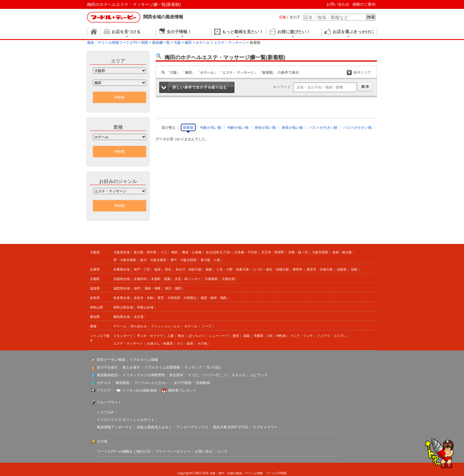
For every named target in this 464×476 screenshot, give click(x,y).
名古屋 (139, 317)
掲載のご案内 (364, 4)
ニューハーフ (219, 336)
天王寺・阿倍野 (273, 252)
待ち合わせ (139, 326)
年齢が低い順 (238, 127)
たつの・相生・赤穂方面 (271, 269)
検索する (365, 87)
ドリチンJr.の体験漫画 (140, 390)
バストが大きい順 (323, 127)
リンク (222, 451)
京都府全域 (121, 279)
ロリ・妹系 (185, 343)
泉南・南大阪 (342, 252)
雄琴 (137, 288)
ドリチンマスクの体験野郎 (144, 375)
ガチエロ (104, 383)
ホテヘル (191, 326)
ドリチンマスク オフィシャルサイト (126, 420)
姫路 (209, 269)
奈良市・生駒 (144, 298)
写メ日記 (214, 367)
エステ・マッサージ (128, 343)
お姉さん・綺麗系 (160, 343)
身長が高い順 (265, 127)
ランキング (193, 367)
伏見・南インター (188, 279)
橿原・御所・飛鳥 (214, 298)
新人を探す (131, 367)
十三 (164, 252)
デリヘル (120, 326)
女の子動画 (183, 383)
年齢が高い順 (211, 127)
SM (270, 336)
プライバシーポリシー (173, 451)
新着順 (188, 127)
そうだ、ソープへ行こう (207, 375)
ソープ (206, 326)
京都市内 (140, 279)
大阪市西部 (320, 252)
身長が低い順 (292, 127)
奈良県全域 (121, 298)
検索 (371, 17)
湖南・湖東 (153, 288)
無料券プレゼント (182, 390)
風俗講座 (123, 383)
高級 (246, 336)
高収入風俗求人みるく (154, 427)
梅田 (175, 252)
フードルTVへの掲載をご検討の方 (124, 451)
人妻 (170, 336)
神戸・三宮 (142, 269)
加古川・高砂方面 (188, 269)
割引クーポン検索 (111, 360)
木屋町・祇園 (161, 279)
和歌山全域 (145, 307)
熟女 (181, 336)
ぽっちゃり (197, 336)
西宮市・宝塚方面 (320, 269)
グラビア (104, 390)
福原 (157, 269)
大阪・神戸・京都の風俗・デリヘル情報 (236, 473)
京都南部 (211, 279)
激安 (236, 336)
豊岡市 (298, 269)
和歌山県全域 (123, 307)
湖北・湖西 (173, 288)
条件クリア (362, 72)
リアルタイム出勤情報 (162, 367)
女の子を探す (107, 367)
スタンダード (123, 336)
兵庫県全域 (121, 269)
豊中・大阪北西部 (183, 260)
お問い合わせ (338, 4)
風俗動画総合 (107, 375)
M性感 (281, 336)
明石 (168, 269)
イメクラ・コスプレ (332, 336)
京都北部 (228, 279)
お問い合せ (204, 451)
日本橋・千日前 (246, 252)
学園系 (258, 336)
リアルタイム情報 (144, 360)
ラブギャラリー (265, 427)
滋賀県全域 (121, 288)
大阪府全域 (121, 252)
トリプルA (105, 412)
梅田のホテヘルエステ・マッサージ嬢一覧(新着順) (134, 4)
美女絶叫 (176, 375)
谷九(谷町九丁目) (218, 252)
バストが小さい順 (357, 127)
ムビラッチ (259, 375)
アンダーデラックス (192, 427)
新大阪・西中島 (145, 252)
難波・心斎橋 (192, 252)
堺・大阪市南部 (125, 260)
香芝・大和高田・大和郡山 (177, 298)
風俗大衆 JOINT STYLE (231, 427)
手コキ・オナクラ (150, 336)
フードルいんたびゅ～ (152, 383)
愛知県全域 (121, 317)
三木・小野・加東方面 (233, 269)
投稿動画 (203, 383)
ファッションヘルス (166, 326)
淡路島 (342, 269)
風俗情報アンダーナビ (115, 427)
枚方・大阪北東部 (153, 260)
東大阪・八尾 (210, 260)
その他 (202, 343)
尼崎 (354, 269)
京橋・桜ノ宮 (298, 252)
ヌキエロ (239, 375)
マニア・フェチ (301, 336)
